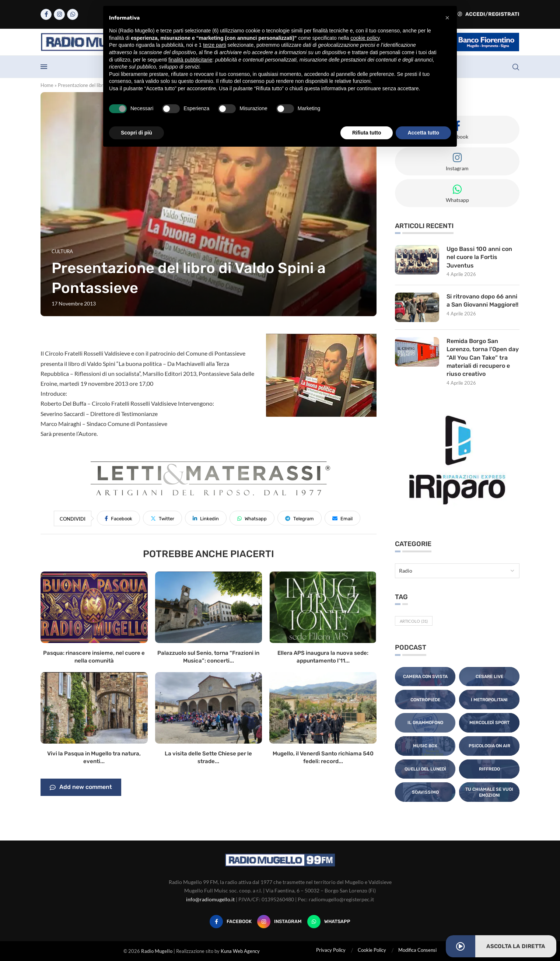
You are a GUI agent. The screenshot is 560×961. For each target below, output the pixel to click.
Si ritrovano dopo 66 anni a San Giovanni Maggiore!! (482, 300)
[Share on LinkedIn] (206, 518)
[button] (447, 18)
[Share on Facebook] (118, 518)
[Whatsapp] (73, 14)
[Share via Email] (342, 518)
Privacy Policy (331, 950)
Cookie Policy (372, 950)
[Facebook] (46, 14)
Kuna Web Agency (240, 951)
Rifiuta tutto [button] (367, 133)
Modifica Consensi (417, 950)
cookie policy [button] (365, 38)
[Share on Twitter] (162, 518)
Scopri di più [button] (136, 133)
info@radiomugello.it (210, 899)
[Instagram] (59, 14)
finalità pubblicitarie (190, 60)
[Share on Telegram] (300, 518)
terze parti (214, 45)
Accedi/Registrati (489, 14)
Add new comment (81, 787)
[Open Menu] (44, 67)
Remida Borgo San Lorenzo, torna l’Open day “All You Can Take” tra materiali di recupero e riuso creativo (483, 358)
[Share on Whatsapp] (252, 518)
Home (47, 85)
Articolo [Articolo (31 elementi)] (414, 621)
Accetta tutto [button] (423, 133)
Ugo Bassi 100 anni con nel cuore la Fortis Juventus (479, 257)
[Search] (516, 67)
